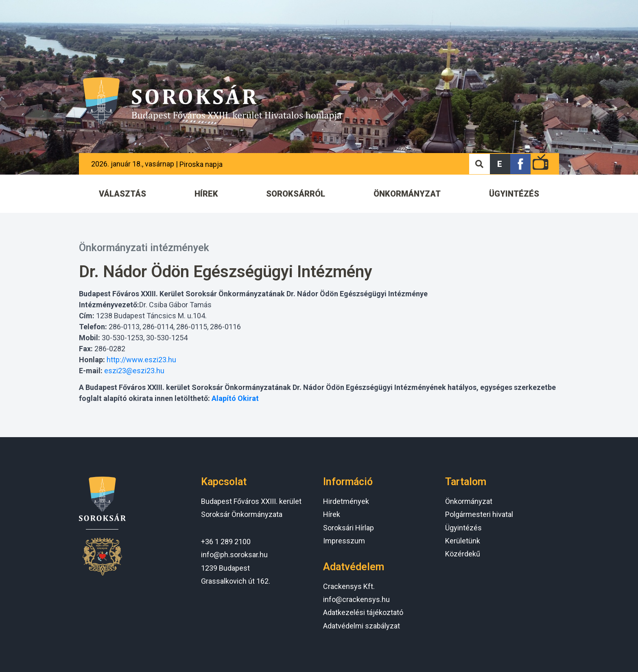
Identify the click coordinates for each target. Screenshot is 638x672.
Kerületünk (463, 541)
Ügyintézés (463, 528)
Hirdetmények (346, 501)
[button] (500, 164)
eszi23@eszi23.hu (134, 371)
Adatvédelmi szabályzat (362, 626)
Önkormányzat (469, 501)
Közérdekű (463, 554)
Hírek (332, 514)
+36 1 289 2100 (226, 542)
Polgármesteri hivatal (479, 514)
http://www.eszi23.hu (141, 360)
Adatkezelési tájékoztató (363, 612)
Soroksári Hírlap (348, 528)
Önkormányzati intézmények (144, 248)
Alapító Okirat (235, 398)
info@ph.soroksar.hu (234, 555)
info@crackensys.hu (356, 599)
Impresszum (344, 541)
